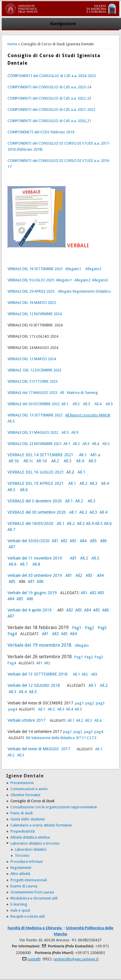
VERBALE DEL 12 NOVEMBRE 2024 (35, 314)
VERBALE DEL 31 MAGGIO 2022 (33, 432)
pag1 (79, 703)
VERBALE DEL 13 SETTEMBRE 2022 (35, 415)
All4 (83, 541)
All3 (73, 541)
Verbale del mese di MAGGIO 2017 (40, 749)
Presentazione (22, 783)
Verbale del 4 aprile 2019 (30, 610)
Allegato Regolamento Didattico (84, 291)
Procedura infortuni (27, 862)
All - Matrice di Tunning (79, 393)
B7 (79, 738)
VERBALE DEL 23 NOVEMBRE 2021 (35, 444)
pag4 (13, 709)
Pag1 (77, 628)
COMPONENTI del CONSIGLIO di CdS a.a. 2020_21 (49, 121)
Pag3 (102, 628)
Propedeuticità (23, 831)
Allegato (82, 645)
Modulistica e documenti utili (34, 898)
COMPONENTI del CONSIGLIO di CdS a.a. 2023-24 (49, 87)
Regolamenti (21, 868)
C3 (94, 738)
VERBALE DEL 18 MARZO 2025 (32, 303)
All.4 (97, 404)
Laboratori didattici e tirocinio (35, 843)
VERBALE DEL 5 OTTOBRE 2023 (33, 381)
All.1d (42, 461)
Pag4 (12, 634)
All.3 (87, 404)
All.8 (36, 564)
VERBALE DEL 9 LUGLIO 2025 (31, 280)
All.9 (75, 432)
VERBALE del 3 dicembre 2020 (35, 501)
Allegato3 (100, 280)
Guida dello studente (28, 819)
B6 (28, 738)
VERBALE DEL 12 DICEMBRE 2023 (34, 370)
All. (69, 472)
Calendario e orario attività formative (41, 825)
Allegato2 (93, 269)
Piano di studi (22, 813)
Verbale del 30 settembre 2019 (35, 575)
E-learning (19, 904)
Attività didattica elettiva (30, 837)
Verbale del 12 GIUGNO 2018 (34, 685)
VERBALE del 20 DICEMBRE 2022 (34, 404)
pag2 (89, 703)
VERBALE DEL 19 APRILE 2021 (36, 483)
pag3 (100, 703)
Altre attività (20, 874)
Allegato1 (73, 269)
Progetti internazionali (29, 880)
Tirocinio (22, 855)
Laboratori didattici (31, 849)
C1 (84, 738)
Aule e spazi (20, 910)
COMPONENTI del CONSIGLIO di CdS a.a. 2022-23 (49, 98)
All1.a (95, 455)
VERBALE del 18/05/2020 (30, 523)
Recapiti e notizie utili (28, 916)
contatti (34, 959)
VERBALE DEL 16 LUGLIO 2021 (36, 472)
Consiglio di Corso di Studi (32, 801)
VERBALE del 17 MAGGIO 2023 (32, 393)
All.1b (14, 461)
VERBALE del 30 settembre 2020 (37, 512)
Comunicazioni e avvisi (29, 789)
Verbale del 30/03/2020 (29, 541)
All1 (55, 541)
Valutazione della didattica (53, 738)
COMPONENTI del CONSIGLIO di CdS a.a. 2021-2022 (51, 110)
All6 (103, 541)
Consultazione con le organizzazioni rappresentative (54, 807)
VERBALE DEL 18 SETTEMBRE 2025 (35, 269)
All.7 (11, 530)
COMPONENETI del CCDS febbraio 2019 (41, 132)
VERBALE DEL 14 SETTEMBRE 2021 (40, 455)
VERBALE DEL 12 (20, 359)
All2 (64, 541)
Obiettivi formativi (25, 795)
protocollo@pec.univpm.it (76, 959)
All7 (12, 547)
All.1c (28, 461)
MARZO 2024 (45, 359)
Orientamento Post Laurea (32, 892)
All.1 (65, 404)
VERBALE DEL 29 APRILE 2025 (31, 291)
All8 (40, 581)
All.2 (76, 404)
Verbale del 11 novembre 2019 (35, 558)
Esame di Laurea (24, 886)
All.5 (109, 404)
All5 (93, 541)
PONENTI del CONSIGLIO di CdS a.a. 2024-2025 (52, 76)
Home (12, 44)
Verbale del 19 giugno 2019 (32, 593)
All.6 (23, 490)
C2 (89, 738)
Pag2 (89, 628)
